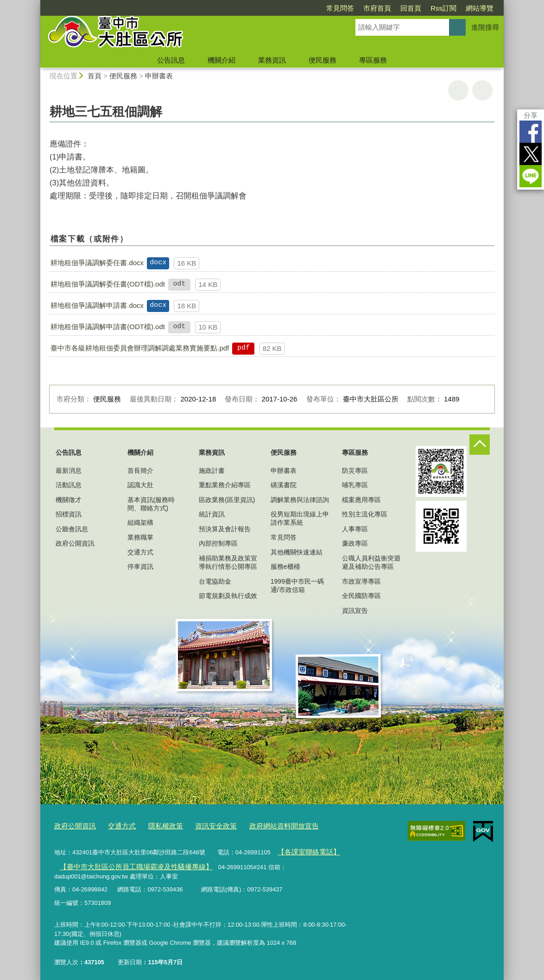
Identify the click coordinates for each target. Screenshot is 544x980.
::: (36, 4)
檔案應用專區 (361, 500)
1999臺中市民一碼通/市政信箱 (297, 585)
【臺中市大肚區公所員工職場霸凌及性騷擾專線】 (125, 862)
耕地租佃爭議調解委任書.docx (97, 263)
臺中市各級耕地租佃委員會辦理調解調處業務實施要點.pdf (140, 348)
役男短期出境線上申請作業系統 (300, 518)
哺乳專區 (355, 485)
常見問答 (340, 8)
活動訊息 (69, 485)
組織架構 (140, 522)
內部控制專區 (218, 543)
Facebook (531, 132)
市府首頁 (377, 8)
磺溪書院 (284, 485)
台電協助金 (215, 581)
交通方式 (140, 552)
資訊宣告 (355, 611)
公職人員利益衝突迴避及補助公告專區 (371, 562)
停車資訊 (140, 566)
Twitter (531, 154)
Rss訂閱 (443, 8)
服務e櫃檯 (285, 566)
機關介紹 (221, 60)
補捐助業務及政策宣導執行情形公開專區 (228, 562)
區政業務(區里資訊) (227, 500)
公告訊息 (171, 60)
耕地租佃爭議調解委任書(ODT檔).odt (108, 284)
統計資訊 (212, 514)
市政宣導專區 (361, 581)
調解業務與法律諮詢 (300, 500)
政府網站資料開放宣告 (260, 825)
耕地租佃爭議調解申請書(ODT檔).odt (108, 327)
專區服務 (373, 60)
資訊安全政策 (199, 825)
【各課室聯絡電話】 (304, 850)
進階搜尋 (485, 27)
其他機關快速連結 (297, 552)
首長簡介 (140, 471)
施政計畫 (212, 471)
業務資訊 (272, 60)
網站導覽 (480, 8)
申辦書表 (159, 76)
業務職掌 (140, 537)
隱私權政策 (154, 825)
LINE (531, 176)
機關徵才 (69, 500)
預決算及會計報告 (225, 529)
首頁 (95, 76)
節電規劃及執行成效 (228, 596)
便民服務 (323, 60)
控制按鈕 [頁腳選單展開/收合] (480, 445)
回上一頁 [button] (482, 90)
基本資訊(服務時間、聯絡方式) (151, 504)
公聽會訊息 (72, 529)
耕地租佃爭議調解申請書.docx (97, 305)
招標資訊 (69, 514)
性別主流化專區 (365, 514)
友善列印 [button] (458, 90)
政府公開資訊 (75, 543)
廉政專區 (355, 543)
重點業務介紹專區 (225, 485)
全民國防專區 (361, 596)
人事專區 (355, 529)
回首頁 (411, 8)
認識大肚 (140, 485)
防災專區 (355, 471)
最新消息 (69, 471)
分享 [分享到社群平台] (531, 115)
